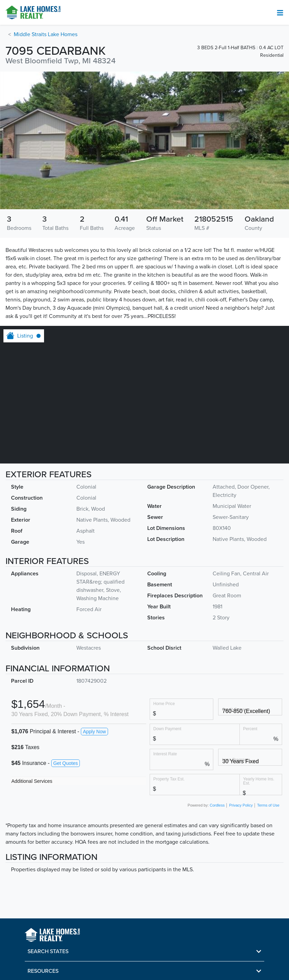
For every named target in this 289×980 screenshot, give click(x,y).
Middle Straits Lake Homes (46, 34)
